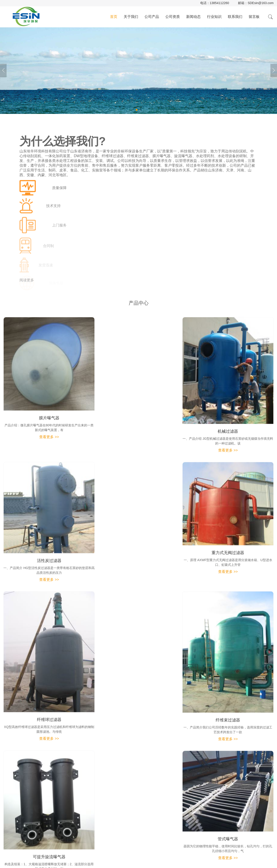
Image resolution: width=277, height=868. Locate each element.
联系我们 (235, 17)
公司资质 (173, 17)
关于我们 (131, 17)
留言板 (254, 17)
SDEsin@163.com (261, 3)
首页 (114, 17)
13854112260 (219, 3)
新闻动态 (193, 17)
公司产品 (152, 17)
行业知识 (214, 17)
